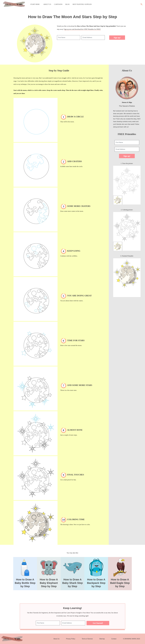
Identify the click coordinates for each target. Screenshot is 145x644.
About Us (47, 4)
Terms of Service (87, 639)
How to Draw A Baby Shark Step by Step (72, 583)
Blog (68, 4)
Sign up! (117, 38)
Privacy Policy (71, 639)
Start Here (35, 4)
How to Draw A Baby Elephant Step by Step (49, 583)
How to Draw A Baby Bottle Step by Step (25, 583)
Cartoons (58, 4)
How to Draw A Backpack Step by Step (96, 583)
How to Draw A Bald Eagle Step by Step (120, 583)
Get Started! (98, 623)
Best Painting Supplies (82, 4)
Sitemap (102, 639)
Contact (114, 639)
